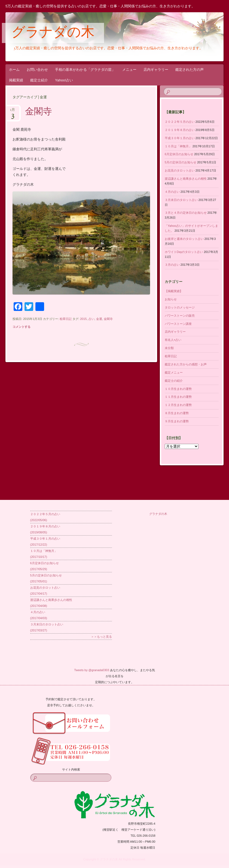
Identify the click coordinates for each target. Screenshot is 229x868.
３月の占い (172, 265)
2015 (83, 319)
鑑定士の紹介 (174, 381)
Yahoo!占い (64, 80)
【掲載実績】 (174, 291)
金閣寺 (39, 112)
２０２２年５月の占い (180, 122)
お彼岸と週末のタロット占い (184, 239)
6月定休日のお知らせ (179, 154)
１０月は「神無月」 (178, 146)
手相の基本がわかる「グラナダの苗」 (85, 70)
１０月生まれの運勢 (178, 389)
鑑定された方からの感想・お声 (186, 364)
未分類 (169, 348)
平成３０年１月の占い (180, 138)
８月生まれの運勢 (177, 413)
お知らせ (171, 299)
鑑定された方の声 (190, 70)
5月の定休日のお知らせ (181, 162)
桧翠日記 (66, 319)
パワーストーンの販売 (180, 316)
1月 (13, 111)
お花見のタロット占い (180, 170)
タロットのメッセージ (180, 307)
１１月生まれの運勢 (178, 397)
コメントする (22, 327)
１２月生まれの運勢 (178, 405)
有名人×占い (173, 340)
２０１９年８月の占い (180, 130)
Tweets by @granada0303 (92, 670)
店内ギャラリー (156, 70)
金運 (99, 319)
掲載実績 (16, 80)
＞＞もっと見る (101, 637)
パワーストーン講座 (178, 324)
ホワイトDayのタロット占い (184, 252)
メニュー (129, 70)
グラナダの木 (53, 33)
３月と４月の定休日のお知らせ (186, 213)
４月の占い (172, 192)
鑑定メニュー (174, 372)
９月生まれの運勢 (177, 421)
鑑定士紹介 (39, 80)
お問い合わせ (37, 70)
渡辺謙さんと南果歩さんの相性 (186, 179)
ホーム (14, 70)
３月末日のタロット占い (181, 200)
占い (91, 319)
